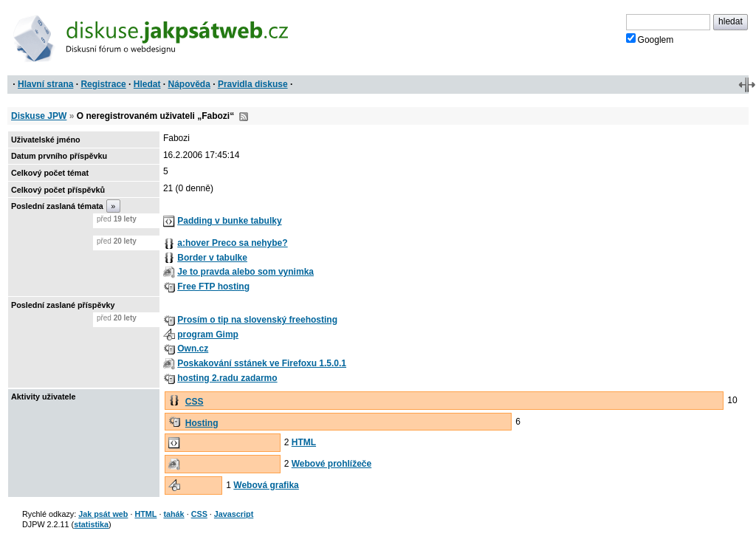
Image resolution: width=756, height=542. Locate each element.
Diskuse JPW (39, 116)
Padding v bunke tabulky (229, 221)
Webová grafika (266, 485)
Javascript (234, 514)
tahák (173, 514)
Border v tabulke (212, 258)
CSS (195, 402)
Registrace (103, 84)
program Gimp (208, 335)
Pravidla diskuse (253, 84)
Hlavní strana (45, 84)
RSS (244, 117)
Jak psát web (103, 514)
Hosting (202, 423)
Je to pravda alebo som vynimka (245, 272)
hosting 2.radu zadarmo (227, 378)
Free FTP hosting (213, 287)
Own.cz (193, 349)
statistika (91, 524)
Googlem (650, 39)
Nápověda (189, 84)
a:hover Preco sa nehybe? (232, 243)
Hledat (147, 84)
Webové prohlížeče (331, 464)
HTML (304, 442)
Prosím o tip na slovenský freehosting (257, 320)
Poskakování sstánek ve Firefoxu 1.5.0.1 (262, 363)
